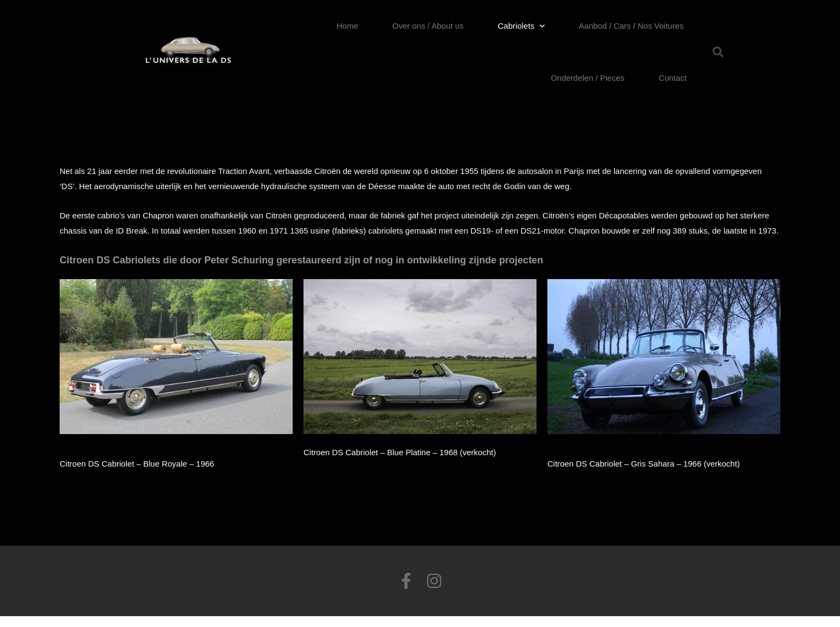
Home (347, 26)
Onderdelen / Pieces (587, 78)
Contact (673, 78)
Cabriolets (522, 26)
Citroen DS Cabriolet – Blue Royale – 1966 (137, 464)
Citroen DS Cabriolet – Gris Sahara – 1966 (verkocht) (644, 464)
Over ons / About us (428, 26)
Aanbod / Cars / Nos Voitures (631, 26)
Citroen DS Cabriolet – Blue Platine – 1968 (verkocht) (400, 452)
